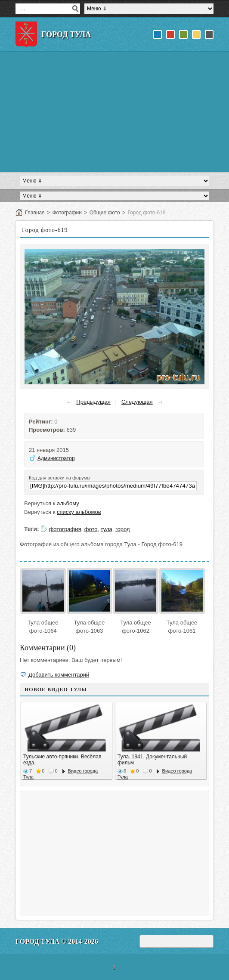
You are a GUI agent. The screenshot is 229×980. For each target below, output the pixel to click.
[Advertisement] (114, 112)
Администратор (56, 458)
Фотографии (67, 213)
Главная (35, 213)
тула (107, 529)
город (122, 529)
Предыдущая (93, 402)
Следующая (137, 402)
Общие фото (105, 213)
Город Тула (66, 34)
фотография (65, 529)
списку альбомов (79, 512)
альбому (68, 503)
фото (91, 529)
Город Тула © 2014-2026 (57, 941)
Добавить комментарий (59, 675)
